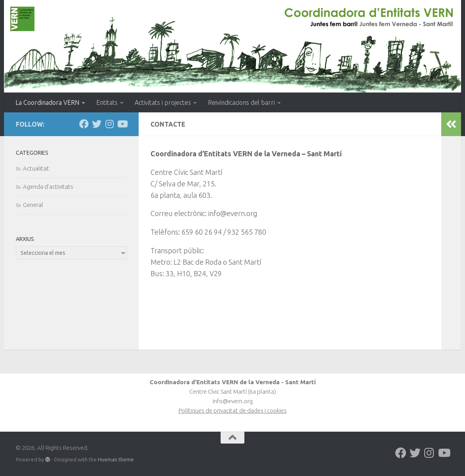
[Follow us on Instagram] (109, 124)
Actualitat (36, 168)
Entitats (107, 102)
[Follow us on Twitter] (97, 124)
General (33, 205)
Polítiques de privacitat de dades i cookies (233, 411)
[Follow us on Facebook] (84, 124)
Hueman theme (116, 459)
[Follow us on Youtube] (122, 124)
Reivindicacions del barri (241, 102)
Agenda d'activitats (48, 187)
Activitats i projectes (163, 102)
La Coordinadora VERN (47, 102)
